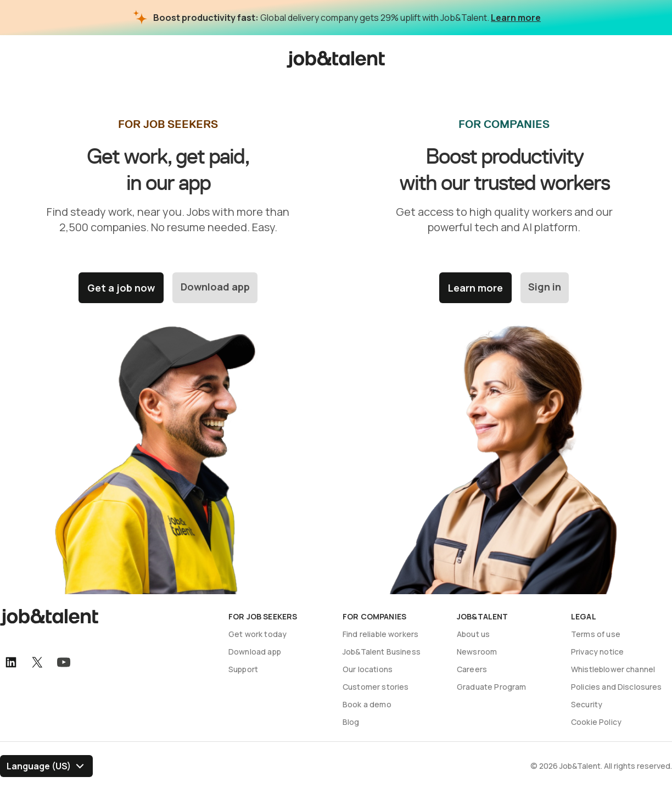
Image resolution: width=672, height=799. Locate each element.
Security (587, 704)
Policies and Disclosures (617, 687)
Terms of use (596, 634)
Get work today (257, 634)
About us (473, 634)
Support (243, 669)
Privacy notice (597, 652)
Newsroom (477, 652)
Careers (472, 669)
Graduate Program (491, 687)
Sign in (545, 288)
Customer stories (376, 687)
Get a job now (121, 288)
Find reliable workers (380, 634)
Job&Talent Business (382, 652)
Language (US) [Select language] (39, 766)
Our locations (368, 669)
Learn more (516, 18)
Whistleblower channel (613, 669)
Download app (215, 288)
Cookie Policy (596, 722)
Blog (351, 722)
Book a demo (367, 704)
